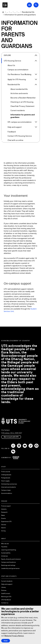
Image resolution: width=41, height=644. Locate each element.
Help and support (15, 127)
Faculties (4, 547)
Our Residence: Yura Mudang (19, 74)
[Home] (3, 12)
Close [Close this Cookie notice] (6, 641)
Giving (3, 531)
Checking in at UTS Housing (22, 102)
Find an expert (6, 506)
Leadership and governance (10, 568)
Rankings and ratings (8, 565)
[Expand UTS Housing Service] (36, 61)
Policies (4, 590)
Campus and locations (9, 562)
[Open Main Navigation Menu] (29, 5)
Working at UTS (6, 597)
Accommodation (7, 493)
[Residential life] (28, 12)
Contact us (5, 603)
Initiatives (5, 556)
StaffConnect (6, 593)
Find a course (6, 472)
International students (9, 487)
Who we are (5, 544)
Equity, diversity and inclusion (11, 559)
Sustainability (6, 553)
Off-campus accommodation (20, 122)
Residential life (14, 84)
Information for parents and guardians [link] (20, 15)
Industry (4, 509)
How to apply (5, 481)
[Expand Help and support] (36, 127)
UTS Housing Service (12, 61)
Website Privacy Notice (14, 636)
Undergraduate (6, 475)
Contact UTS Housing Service (20, 136)
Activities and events (19, 93)
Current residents (18, 110)
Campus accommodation (18, 70)
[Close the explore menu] (36, 55)
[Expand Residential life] (36, 85)
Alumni (4, 528)
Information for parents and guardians (23, 116)
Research (4, 512)
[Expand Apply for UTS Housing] (36, 79)
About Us (11, 65)
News (3, 515)
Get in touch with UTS (11, 437)
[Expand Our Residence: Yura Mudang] (36, 74)
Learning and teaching (9, 550)
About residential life (19, 89)
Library (4, 587)
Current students (7, 581)
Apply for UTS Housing (17, 79)
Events (3, 518)
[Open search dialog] (36, 5)
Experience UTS (6, 521)
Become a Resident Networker (23, 98)
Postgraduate (6, 478)
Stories (4, 525)
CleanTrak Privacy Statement (22, 106)
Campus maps (6, 490)
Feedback (12, 132)
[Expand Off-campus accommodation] (36, 122)
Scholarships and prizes (9, 484)
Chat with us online (15, 140)
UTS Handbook (6, 600)
